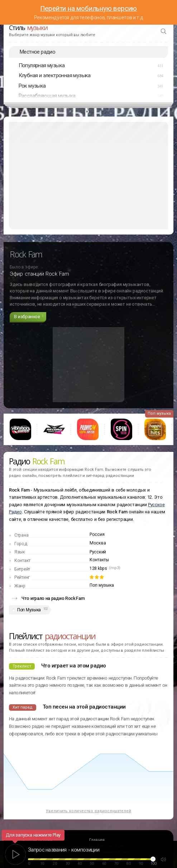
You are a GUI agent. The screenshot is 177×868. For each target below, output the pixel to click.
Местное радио (37, 52)
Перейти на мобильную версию (89, 8)
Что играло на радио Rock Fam (53, 598)
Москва (98, 543)
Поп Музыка (29, 610)
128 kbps (98, 568)
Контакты (99, 560)
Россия (97, 534)
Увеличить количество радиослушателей (88, 811)
